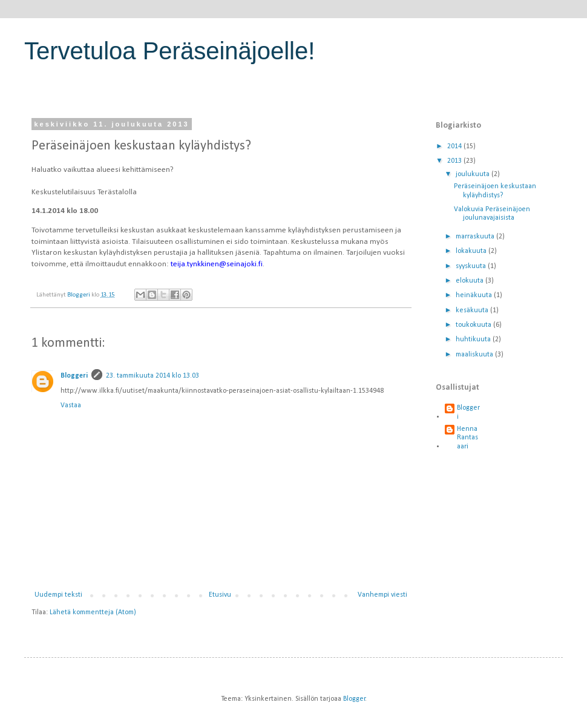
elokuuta (471, 281)
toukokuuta (474, 325)
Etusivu (220, 595)
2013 (455, 161)
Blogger (354, 699)
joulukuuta (474, 174)
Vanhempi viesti (382, 595)
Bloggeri (74, 376)
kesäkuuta (473, 310)
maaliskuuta (475, 355)
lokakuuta (472, 251)
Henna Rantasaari (467, 438)
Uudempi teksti (58, 595)
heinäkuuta (475, 295)
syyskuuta (472, 266)
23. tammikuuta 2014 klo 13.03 (152, 376)
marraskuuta (476, 237)
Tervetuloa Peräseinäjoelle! (169, 51)
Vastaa (71, 405)
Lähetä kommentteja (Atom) (93, 612)
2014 (455, 146)
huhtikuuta (474, 339)
